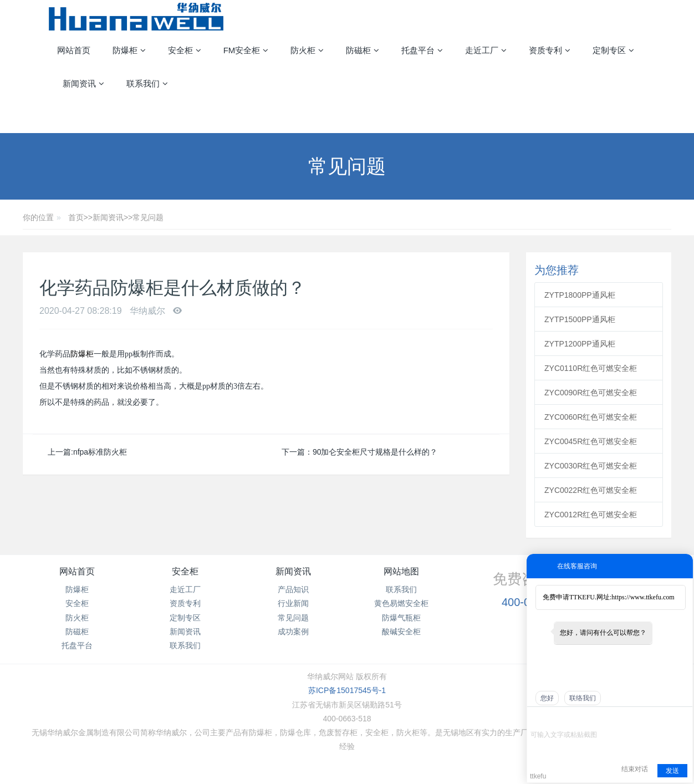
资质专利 (185, 603)
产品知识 (293, 589)
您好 (547, 698)
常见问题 (148, 217)
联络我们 (583, 698)
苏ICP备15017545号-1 (347, 690)
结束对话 (635, 769)
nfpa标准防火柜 (100, 452)
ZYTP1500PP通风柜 (580, 319)
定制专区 (185, 618)
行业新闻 (293, 603)
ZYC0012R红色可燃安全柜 (591, 515)
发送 (672, 771)
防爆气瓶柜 (401, 618)
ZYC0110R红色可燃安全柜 (591, 368)
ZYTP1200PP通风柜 (580, 344)
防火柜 (77, 618)
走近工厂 (185, 589)
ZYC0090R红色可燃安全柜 (591, 393)
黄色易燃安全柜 (401, 603)
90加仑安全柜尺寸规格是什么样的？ (375, 452)
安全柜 (77, 603)
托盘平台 (77, 645)
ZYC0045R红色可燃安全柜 (591, 441)
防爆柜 (82, 354)
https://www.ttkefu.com (643, 597)
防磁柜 (77, 632)
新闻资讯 (108, 217)
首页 (76, 217)
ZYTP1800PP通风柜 (580, 295)
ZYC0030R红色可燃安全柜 (591, 466)
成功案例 (293, 632)
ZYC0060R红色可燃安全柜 (591, 417)
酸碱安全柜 (401, 632)
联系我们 (185, 645)
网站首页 (74, 50)
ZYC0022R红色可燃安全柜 (591, 490)
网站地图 (401, 571)
